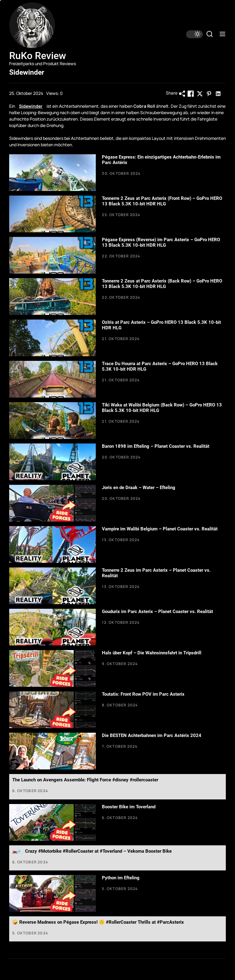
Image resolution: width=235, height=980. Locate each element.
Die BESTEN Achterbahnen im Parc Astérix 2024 (152, 735)
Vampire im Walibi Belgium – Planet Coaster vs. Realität (160, 529)
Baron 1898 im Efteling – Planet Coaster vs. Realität (156, 446)
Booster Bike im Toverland (129, 807)
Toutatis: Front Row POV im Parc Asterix (143, 694)
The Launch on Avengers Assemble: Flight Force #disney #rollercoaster (85, 780)
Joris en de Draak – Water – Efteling (139, 488)
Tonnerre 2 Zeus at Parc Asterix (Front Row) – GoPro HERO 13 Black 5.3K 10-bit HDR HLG (162, 201)
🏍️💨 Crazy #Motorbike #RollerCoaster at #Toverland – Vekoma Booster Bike (92, 851)
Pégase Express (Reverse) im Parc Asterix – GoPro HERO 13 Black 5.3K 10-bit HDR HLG (161, 242)
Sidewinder (31, 106)
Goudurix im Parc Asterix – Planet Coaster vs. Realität (157, 612)
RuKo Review (38, 56)
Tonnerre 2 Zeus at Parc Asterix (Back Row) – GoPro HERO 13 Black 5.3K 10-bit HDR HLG (162, 284)
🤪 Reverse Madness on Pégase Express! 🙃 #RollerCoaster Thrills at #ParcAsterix (98, 922)
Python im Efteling (121, 878)
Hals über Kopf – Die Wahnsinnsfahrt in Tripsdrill (152, 653)
